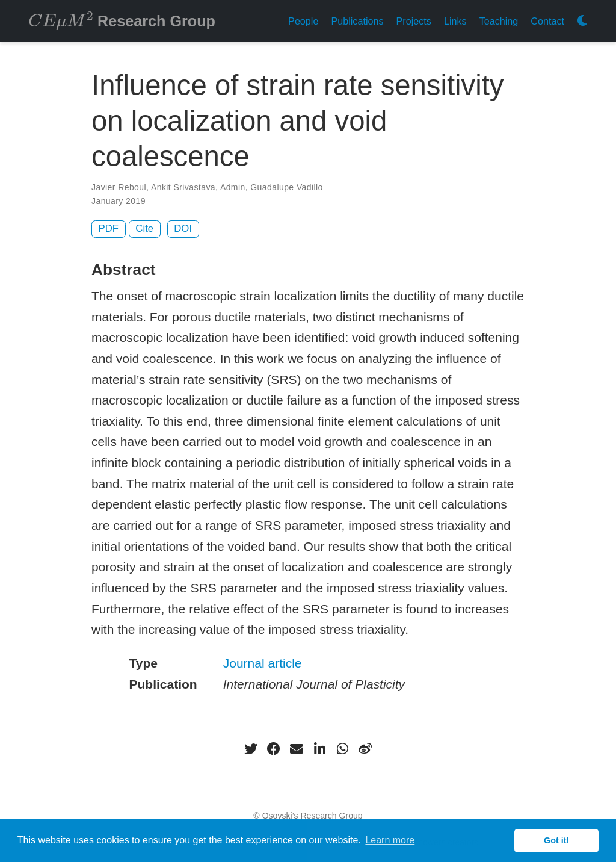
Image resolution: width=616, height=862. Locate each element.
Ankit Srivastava (183, 187)
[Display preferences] (582, 21)
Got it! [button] (556, 840)
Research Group (122, 20)
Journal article (263, 663)
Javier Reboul (119, 187)
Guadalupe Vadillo (287, 187)
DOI (183, 228)
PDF (109, 228)
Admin (233, 187)
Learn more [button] (390, 840)
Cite (144, 228)
